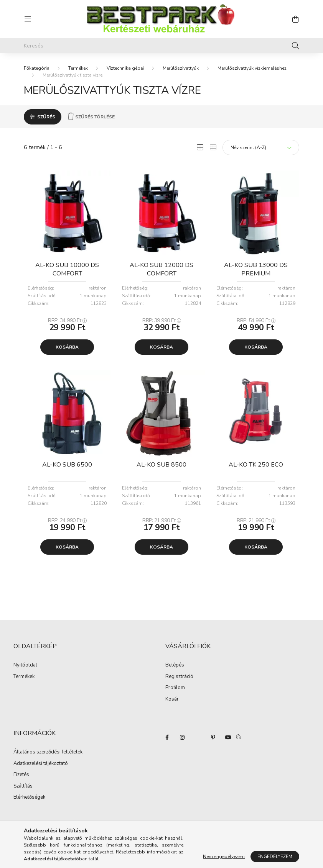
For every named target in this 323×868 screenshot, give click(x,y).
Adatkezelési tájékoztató (41, 764)
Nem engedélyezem (224, 857)
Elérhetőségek (29, 798)
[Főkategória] (37, 68)
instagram (182, 737)
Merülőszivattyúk (181, 68)
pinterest (213, 737)
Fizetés (21, 775)
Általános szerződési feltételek (48, 752)
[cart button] (295, 19)
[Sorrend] (261, 147)
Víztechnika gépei (125, 68)
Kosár (172, 699)
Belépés (175, 665)
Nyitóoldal (25, 665)
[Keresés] (161, 46)
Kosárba (67, 347)
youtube (228, 737)
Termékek (78, 68)
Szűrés (46, 117)
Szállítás (23, 786)
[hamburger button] (28, 19)
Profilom (175, 688)
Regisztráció (179, 677)
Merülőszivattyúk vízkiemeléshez (252, 68)
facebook (167, 737)
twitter (198, 737)
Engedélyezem (275, 857)
